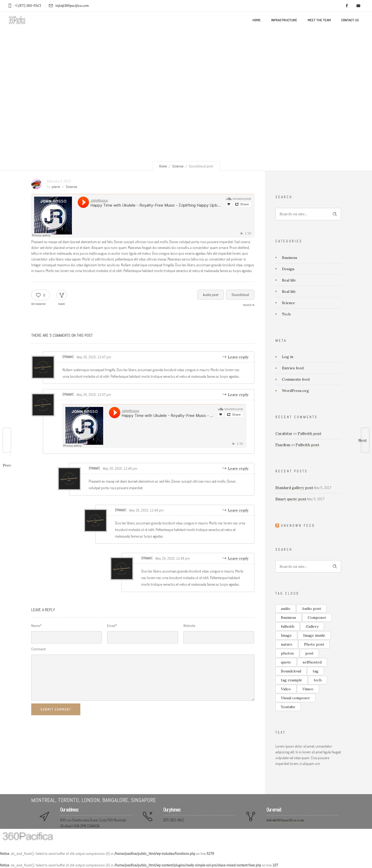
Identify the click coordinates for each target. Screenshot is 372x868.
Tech (286, 314)
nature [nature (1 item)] (287, 644)
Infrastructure (284, 20)
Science (178, 166)
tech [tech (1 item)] (318, 680)
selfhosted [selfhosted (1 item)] (312, 662)
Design (288, 269)
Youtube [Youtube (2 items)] (288, 707)
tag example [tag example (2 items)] (292, 680)
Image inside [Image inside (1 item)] (314, 635)
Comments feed (296, 379)
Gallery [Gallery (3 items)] (312, 626)
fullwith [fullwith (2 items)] (288, 626)
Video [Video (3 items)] (286, 689)
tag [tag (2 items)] (316, 671)
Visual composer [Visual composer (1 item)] (295, 698)
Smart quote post (291, 499)
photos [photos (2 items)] (287, 653)
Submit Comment (56, 709)
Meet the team (319, 20)
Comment (38, 649)
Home (257, 20)
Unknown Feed (298, 526)
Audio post (211, 295)
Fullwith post (310, 433)
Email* (112, 626)
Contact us (350, 20)
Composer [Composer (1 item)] (317, 617)
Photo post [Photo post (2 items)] (314, 644)
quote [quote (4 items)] (286, 662)
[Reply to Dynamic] (236, 357)
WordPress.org (295, 391)
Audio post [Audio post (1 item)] (311, 609)
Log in (288, 357)
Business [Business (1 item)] (289, 617)
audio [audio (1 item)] (286, 609)
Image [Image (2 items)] (286, 635)
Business (290, 258)
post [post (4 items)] (309, 653)
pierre (56, 187)
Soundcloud (240, 295)
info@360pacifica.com (285, 820)
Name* (36, 626)
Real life (289, 280)
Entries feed (293, 368)
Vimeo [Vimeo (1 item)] (308, 689)
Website (189, 626)
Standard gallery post (294, 488)
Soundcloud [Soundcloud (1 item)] (291, 671)
